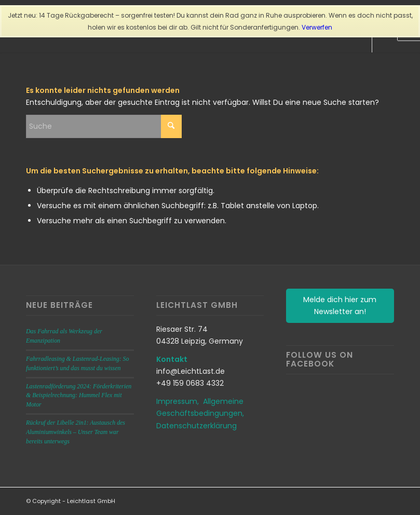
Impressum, (180, 401)
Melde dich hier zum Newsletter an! (340, 306)
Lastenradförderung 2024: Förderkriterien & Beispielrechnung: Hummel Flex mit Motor (79, 396)
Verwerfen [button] (317, 27)
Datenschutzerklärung (197, 426)
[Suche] (104, 126)
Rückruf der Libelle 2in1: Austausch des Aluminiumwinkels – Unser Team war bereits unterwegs (76, 432)
